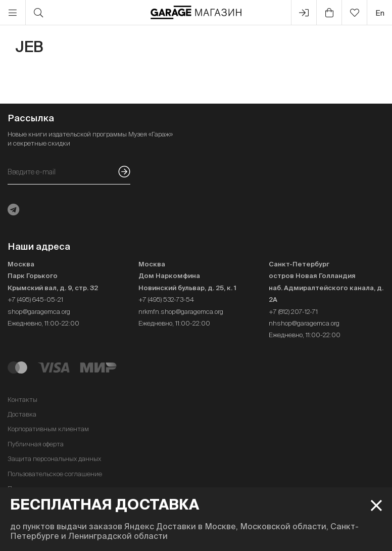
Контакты (22, 400)
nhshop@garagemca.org (304, 323)
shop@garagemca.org (39, 312)
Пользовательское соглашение (55, 474)
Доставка (22, 414)
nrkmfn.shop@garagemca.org (181, 312)
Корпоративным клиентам (48, 429)
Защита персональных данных (54, 459)
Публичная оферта (36, 444)
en (380, 13)
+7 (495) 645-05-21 (35, 300)
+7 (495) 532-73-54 (166, 300)
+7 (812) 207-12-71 (293, 312)
